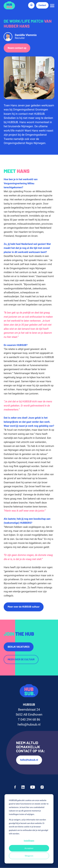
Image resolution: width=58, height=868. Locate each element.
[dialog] (29, 829)
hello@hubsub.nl (29, 725)
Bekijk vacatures (19, 647)
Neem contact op (17, 48)
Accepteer (29, 848)
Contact (42, 5)
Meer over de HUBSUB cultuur (24, 607)
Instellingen (29, 840)
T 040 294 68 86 (29, 720)
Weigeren (29, 856)
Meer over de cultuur (21, 660)
